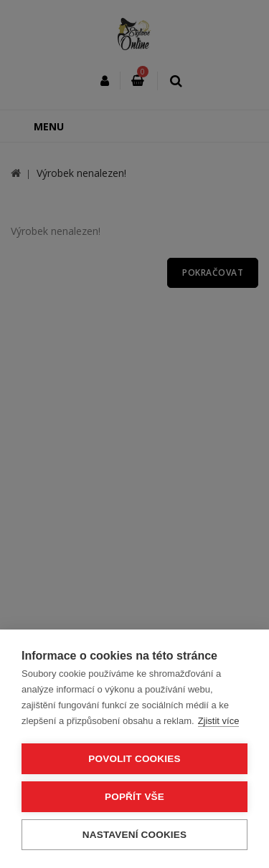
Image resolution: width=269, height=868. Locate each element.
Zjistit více (219, 721)
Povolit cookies (134, 759)
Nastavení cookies (134, 835)
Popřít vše (134, 797)
